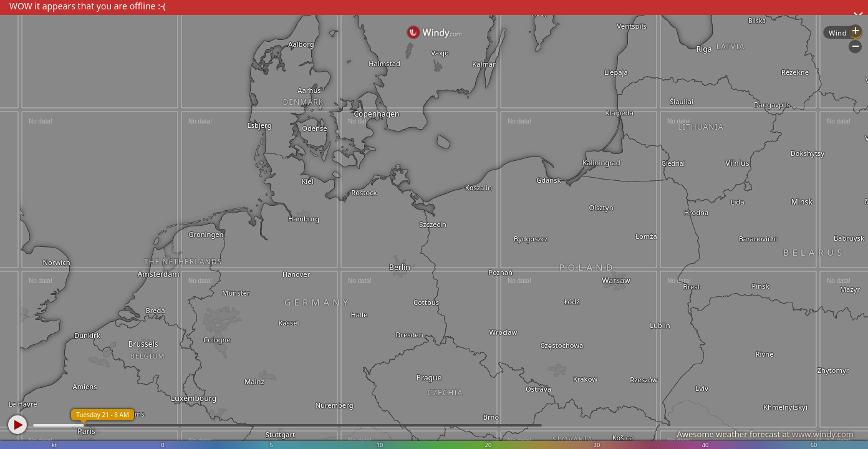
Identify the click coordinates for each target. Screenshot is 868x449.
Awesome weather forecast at (765, 434)
